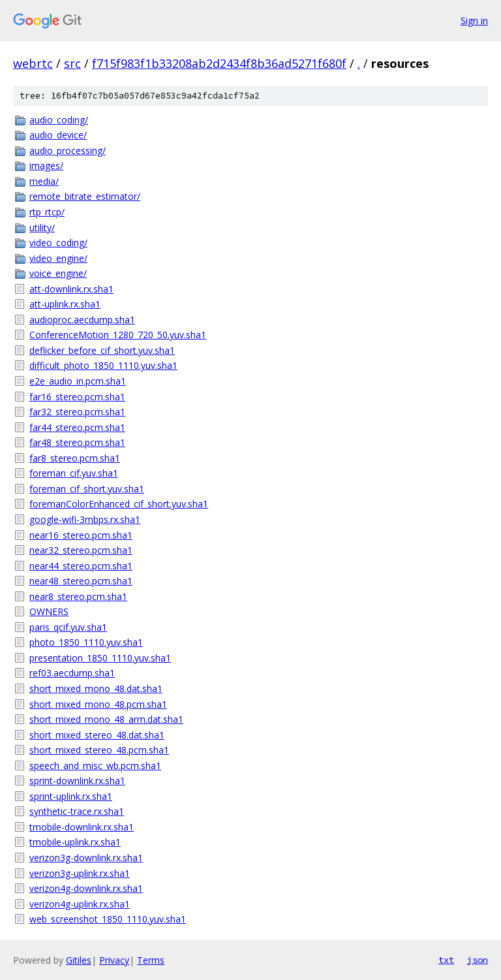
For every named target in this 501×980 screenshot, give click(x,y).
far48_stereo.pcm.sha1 (77, 442)
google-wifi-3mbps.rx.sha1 (85, 519)
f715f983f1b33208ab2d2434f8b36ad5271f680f (219, 63)
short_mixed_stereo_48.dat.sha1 (97, 735)
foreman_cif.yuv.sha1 (74, 473)
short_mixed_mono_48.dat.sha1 (96, 688)
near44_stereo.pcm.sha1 (81, 566)
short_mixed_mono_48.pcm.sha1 (98, 704)
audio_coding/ (59, 120)
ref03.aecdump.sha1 (72, 673)
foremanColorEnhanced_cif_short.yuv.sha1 (119, 504)
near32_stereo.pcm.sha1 (81, 550)
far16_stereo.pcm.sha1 (77, 397)
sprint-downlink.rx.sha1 (77, 781)
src (72, 63)
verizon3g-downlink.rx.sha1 (86, 858)
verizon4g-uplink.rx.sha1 (80, 904)
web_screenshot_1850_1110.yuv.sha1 (108, 919)
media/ (44, 181)
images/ (46, 166)
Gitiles (79, 960)
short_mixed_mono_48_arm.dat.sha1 (106, 719)
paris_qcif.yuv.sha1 (68, 627)
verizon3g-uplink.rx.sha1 (80, 873)
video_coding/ (58, 243)
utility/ (42, 228)
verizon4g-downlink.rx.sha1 (86, 888)
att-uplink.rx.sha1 (65, 304)
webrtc (33, 63)
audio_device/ (58, 135)
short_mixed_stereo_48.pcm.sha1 (99, 750)
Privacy (114, 960)
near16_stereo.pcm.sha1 (81, 535)
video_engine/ (58, 258)
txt (446, 960)
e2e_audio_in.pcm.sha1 (78, 381)
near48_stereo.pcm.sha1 (81, 581)
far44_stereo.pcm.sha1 (77, 427)
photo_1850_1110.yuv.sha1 (86, 642)
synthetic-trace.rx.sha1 (77, 811)
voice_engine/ (58, 273)
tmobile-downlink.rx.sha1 (82, 827)
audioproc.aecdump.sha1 (82, 320)
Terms (151, 960)
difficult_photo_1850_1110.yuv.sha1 (103, 365)
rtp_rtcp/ (47, 212)
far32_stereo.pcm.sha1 (77, 412)
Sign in (474, 21)
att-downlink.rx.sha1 (71, 289)
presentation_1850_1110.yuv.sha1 (100, 658)
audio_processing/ (68, 150)
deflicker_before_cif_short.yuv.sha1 (102, 350)
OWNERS (49, 611)
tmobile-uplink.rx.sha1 (75, 842)
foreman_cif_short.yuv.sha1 (87, 489)
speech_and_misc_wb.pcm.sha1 (95, 766)
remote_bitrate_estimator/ (85, 196)
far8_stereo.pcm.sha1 (75, 458)
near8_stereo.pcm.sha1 (78, 596)
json (478, 960)
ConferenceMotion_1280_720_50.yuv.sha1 (118, 335)
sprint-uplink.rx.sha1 (71, 796)
